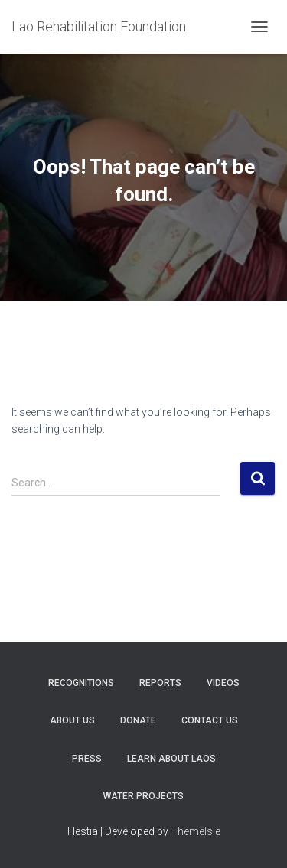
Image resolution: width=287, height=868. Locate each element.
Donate (138, 720)
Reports (160, 683)
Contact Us (210, 720)
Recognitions (81, 683)
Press (87, 759)
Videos (223, 683)
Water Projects (143, 796)
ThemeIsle (196, 831)
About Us (72, 720)
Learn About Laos (171, 759)
